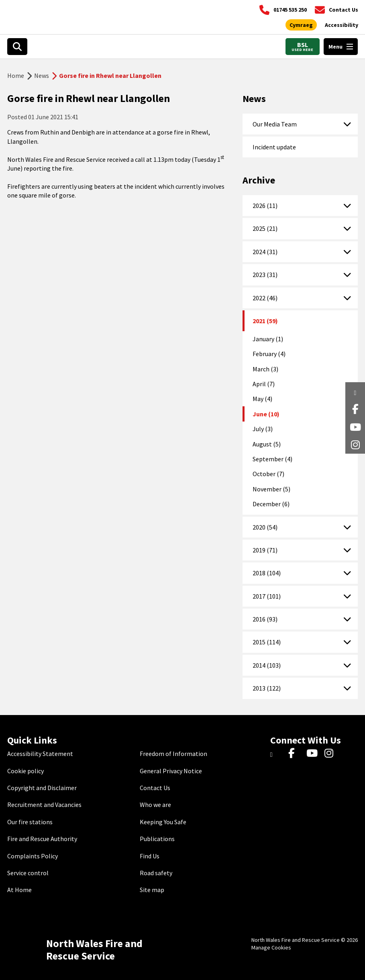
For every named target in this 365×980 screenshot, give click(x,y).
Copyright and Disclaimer (42, 788)
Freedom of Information (173, 754)
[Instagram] (331, 754)
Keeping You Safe (163, 822)
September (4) (272, 459)
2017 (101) (267, 596)
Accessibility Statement (40, 754)
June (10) (266, 414)
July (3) (263, 429)
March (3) (265, 369)
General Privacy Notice (171, 771)
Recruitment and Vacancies (44, 805)
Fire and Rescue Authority (42, 839)
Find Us (150, 856)
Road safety (156, 873)
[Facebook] (295, 754)
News (42, 75)
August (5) (267, 444)
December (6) (271, 504)
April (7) (264, 384)
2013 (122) (267, 688)
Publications (157, 839)
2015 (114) (267, 642)
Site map (152, 890)
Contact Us (155, 788)
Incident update (274, 147)
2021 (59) (265, 321)
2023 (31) (265, 275)
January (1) (268, 339)
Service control (28, 873)
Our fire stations (30, 822)
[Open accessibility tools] (342, 25)
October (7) (268, 474)
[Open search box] (17, 47)
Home (16, 75)
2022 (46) (265, 298)
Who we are (155, 805)
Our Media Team (275, 124)
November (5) (271, 489)
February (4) (269, 354)
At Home (19, 890)
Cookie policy (25, 771)
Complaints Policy (33, 856)
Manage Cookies (271, 947)
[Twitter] (277, 754)
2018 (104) (267, 573)
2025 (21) (265, 228)
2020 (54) (265, 527)
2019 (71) (265, 550)
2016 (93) (265, 619)
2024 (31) (265, 252)
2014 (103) (267, 665)
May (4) (262, 399)
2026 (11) (265, 206)
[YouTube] (313, 754)
